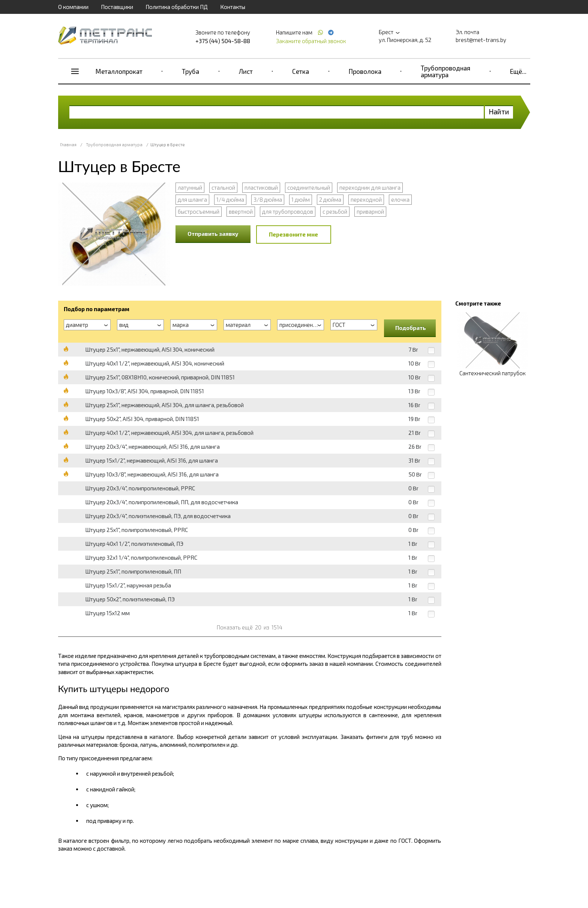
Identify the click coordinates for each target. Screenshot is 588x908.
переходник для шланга (370, 187)
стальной (223, 187)
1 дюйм (301, 199)
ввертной (241, 211)
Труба (190, 71)
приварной (370, 211)
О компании (73, 7)
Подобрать (411, 328)
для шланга (192, 199)
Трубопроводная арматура (445, 71)
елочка (400, 199)
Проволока (365, 71)
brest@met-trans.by (481, 40)
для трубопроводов (288, 211)
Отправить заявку (213, 234)
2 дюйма (330, 199)
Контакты (233, 7)
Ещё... (518, 71)
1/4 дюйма (230, 199)
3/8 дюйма (268, 199)
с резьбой (335, 211)
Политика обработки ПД (177, 7)
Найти (499, 112)
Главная (68, 145)
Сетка (301, 71)
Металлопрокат (119, 71)
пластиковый (261, 187)
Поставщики (117, 7)
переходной (366, 199)
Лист (246, 71)
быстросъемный (199, 211)
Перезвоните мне (293, 234)
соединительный (309, 187)
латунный (190, 187)
